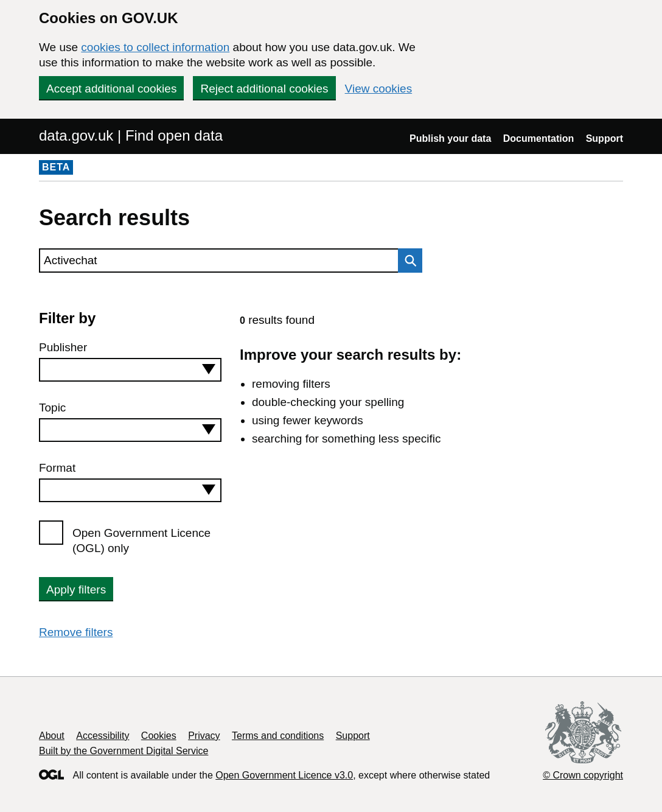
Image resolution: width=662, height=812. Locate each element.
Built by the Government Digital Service (124, 751)
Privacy (204, 736)
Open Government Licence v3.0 (284, 775)
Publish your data (450, 138)
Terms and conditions (278, 736)
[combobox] (130, 370)
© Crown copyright (583, 775)
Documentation (538, 138)
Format (57, 468)
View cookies (379, 89)
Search (407, 261)
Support (605, 138)
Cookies (159, 736)
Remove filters (76, 632)
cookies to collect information (155, 47)
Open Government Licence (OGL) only (141, 541)
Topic (52, 408)
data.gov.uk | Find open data (131, 135)
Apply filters (76, 590)
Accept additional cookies (111, 89)
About (52, 736)
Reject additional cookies (264, 89)
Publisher (63, 347)
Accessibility (103, 736)
